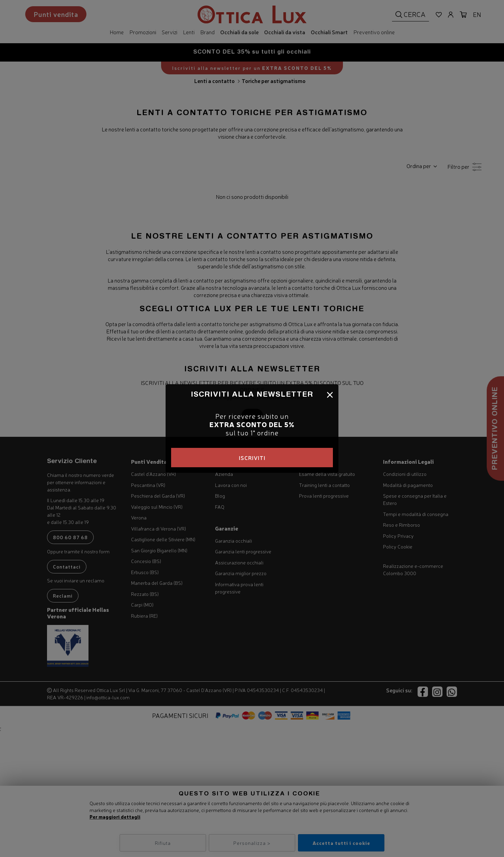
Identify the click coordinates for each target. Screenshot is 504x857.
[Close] (330, 394)
